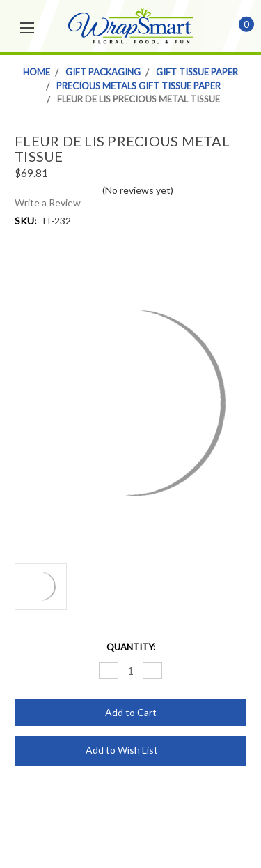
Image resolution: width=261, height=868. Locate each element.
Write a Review (48, 203)
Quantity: (131, 647)
